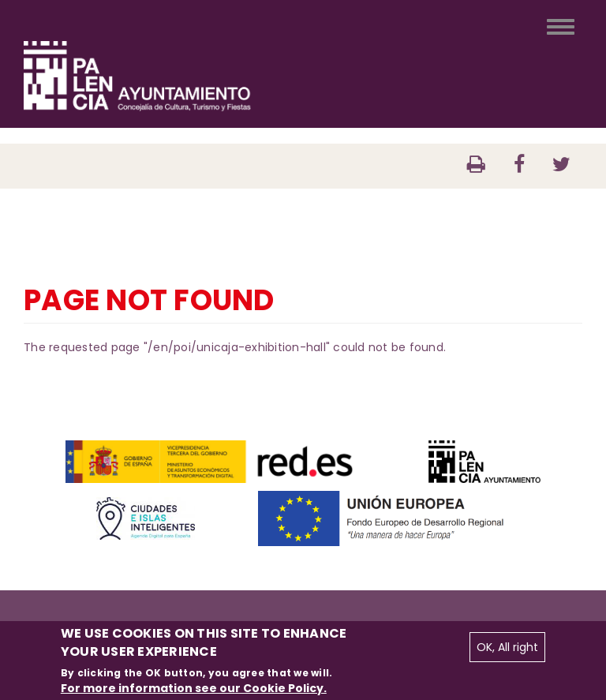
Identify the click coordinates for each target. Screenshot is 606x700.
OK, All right (507, 647)
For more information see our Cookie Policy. (194, 688)
